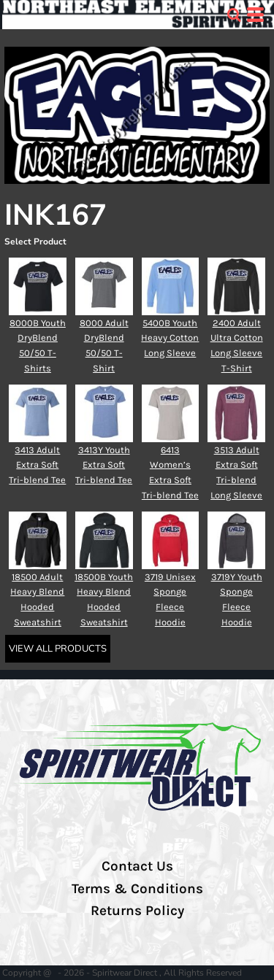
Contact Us (137, 866)
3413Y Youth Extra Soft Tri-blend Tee (104, 465)
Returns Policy (137, 911)
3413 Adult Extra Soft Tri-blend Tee (37, 465)
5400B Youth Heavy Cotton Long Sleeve (170, 338)
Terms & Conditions (137, 889)
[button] (234, 15)
